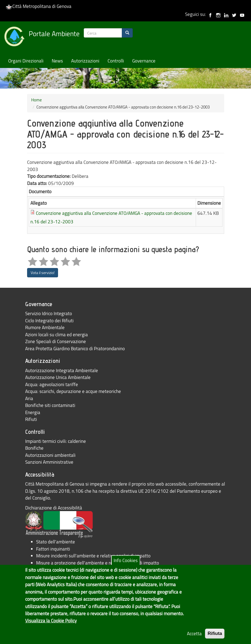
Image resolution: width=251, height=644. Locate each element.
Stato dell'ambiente (56, 542)
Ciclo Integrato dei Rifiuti (49, 320)
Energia (33, 412)
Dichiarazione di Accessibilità (54, 508)
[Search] (127, 33)
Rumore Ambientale (45, 327)
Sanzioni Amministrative (49, 462)
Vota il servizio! (43, 273)
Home (37, 100)
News (57, 61)
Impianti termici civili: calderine (56, 441)
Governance (144, 61)
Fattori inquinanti (53, 549)
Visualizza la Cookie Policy (51, 628)
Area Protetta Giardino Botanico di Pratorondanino (75, 348)
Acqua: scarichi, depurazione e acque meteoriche (73, 391)
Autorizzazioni (85, 61)
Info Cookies (126, 567)
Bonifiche (34, 448)
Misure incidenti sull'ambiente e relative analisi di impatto (93, 556)
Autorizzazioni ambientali (50, 455)
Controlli (116, 61)
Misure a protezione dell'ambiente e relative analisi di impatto (98, 563)
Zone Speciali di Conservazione (56, 341)
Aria (29, 398)
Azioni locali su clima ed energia (57, 334)
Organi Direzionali (26, 61)
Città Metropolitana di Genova (38, 6)
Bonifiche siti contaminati (50, 405)
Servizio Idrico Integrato (49, 313)
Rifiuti (31, 419)
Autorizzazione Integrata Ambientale (62, 370)
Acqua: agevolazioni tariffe (52, 384)
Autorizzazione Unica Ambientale (58, 377)
